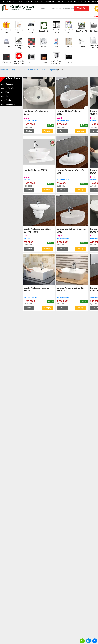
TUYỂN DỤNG (84, 2)
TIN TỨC (6, 2)
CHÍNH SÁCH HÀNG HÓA (66, 2)
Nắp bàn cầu (6, 100)
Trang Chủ (4, 70)
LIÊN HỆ (28, 2)
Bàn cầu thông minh (9, 104)
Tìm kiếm (82, 8)
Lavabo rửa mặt (34, 70)
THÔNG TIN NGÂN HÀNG (44, 2)
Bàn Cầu (5, 96)
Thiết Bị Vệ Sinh (18, 70)
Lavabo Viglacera (50, 70)
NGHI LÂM (17, 2)
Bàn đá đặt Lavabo (9, 84)
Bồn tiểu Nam (7, 92)
